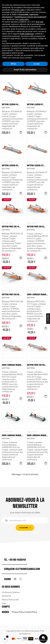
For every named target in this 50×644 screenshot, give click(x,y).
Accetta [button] (37, 64)
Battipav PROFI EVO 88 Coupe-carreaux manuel (12, 294)
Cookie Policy (31, 612)
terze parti (39, 22)
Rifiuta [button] (13, 64)
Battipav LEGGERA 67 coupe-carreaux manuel (37, 104)
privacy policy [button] (20, 10)
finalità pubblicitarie (27, 34)
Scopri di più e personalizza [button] (25, 70)
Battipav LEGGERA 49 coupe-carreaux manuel (12, 104)
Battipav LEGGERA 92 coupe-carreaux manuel (12, 165)
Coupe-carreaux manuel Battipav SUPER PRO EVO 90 (37, 435)
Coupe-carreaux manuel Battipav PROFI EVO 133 (12, 365)
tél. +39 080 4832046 (15, 560)
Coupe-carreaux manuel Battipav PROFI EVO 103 (37, 294)
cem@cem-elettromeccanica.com (22, 569)
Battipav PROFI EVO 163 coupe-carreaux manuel (37, 365)
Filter (48, 319)
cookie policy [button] (24, 19)
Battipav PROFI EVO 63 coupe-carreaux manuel (37, 227)
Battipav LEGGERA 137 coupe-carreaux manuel (37, 165)
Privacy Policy (18, 612)
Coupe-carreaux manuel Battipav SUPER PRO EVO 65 (12, 435)
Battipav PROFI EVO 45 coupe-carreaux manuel (12, 227)
